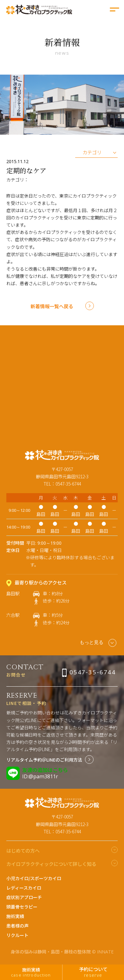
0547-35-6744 (93, 672)
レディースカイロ (24, 888)
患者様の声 (17, 926)
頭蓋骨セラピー (22, 907)
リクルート (17, 935)
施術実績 (15, 916)
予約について (93, 972)
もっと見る (98, 643)
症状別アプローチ (24, 897)
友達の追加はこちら (45, 770)
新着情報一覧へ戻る (52, 306)
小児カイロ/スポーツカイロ (34, 878)
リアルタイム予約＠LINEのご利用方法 (44, 760)
